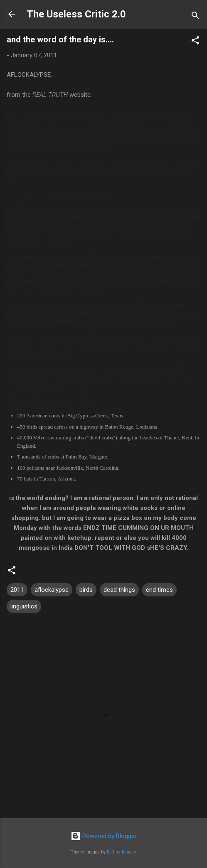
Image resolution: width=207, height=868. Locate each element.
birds (86, 590)
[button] (195, 42)
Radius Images (122, 852)
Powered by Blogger (104, 836)
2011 (17, 590)
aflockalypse (52, 590)
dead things (119, 590)
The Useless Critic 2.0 (76, 14)
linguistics (24, 606)
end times (159, 590)
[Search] (195, 17)
